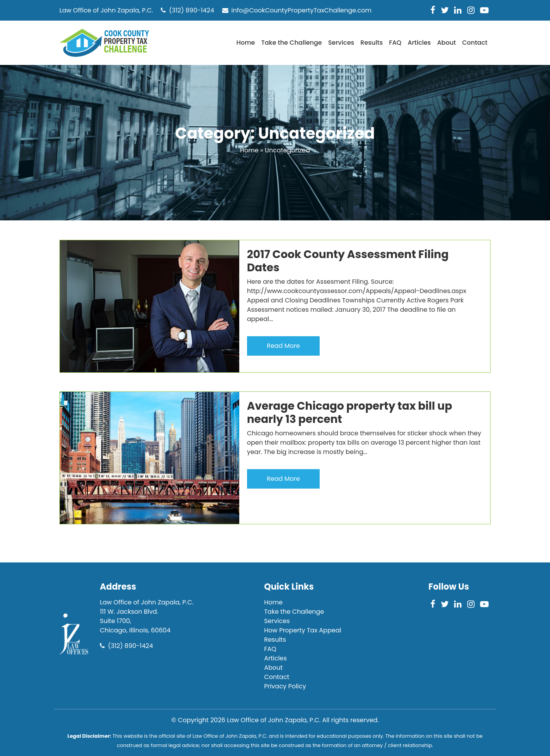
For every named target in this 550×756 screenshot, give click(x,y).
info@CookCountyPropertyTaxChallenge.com (297, 10)
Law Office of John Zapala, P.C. (274, 720)
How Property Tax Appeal (303, 630)
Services (341, 43)
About (446, 43)
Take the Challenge (291, 43)
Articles (419, 43)
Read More (283, 346)
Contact (475, 43)
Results (372, 43)
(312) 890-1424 (187, 10)
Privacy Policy (285, 686)
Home (246, 43)
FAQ (395, 43)
